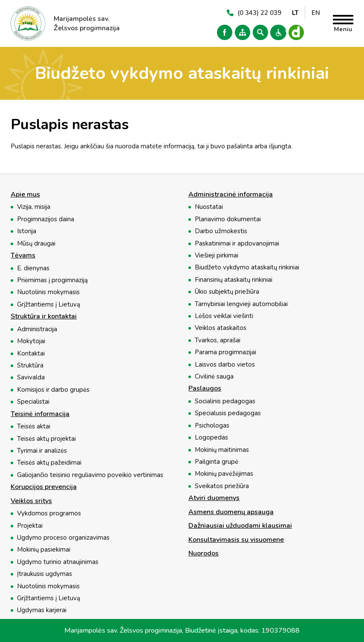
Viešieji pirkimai (217, 255)
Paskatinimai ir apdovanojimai (237, 243)
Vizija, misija (34, 207)
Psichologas (212, 425)
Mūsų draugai (36, 243)
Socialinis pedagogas (225, 401)
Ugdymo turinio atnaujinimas (58, 562)
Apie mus (25, 195)
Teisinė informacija (40, 414)
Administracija (37, 329)
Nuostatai (209, 207)
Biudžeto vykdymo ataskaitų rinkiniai (247, 267)
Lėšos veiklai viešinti (224, 316)
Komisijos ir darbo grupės (53, 390)
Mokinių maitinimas (222, 450)
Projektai (30, 526)
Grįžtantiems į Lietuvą (49, 304)
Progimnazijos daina (46, 219)
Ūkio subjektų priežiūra (227, 292)
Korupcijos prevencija (44, 487)
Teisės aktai (34, 426)
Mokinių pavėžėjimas (224, 474)
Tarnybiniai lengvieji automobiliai (241, 304)
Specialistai (33, 402)
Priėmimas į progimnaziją (52, 280)
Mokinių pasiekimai (44, 549)
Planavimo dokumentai (228, 219)
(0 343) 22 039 (259, 13)
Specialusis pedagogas (228, 413)
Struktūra (30, 365)
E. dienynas (33, 268)
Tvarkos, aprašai (218, 340)
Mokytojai (31, 341)
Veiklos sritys (31, 501)
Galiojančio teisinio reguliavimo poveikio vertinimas (90, 475)
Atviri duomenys (214, 498)
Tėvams (23, 256)
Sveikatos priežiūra (222, 486)
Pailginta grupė (217, 462)
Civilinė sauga (214, 376)
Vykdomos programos (49, 513)
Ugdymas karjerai (42, 610)
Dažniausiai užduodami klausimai (240, 526)
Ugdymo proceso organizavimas (63, 538)
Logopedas (211, 437)
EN (316, 13)
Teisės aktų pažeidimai (49, 463)
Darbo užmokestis (221, 231)
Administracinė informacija (231, 195)
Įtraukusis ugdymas (45, 574)
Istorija (27, 231)
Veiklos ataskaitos (221, 328)
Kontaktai (31, 353)
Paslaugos (205, 389)
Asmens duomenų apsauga (231, 512)
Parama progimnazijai (225, 352)
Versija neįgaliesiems (277, 32)
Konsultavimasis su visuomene (236, 540)
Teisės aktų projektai (46, 439)
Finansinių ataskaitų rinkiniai (234, 280)
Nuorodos (204, 554)
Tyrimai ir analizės (42, 451)
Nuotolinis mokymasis (48, 292)
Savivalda (31, 377)
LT (295, 13)
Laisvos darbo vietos (225, 364)
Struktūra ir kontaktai (44, 317)
